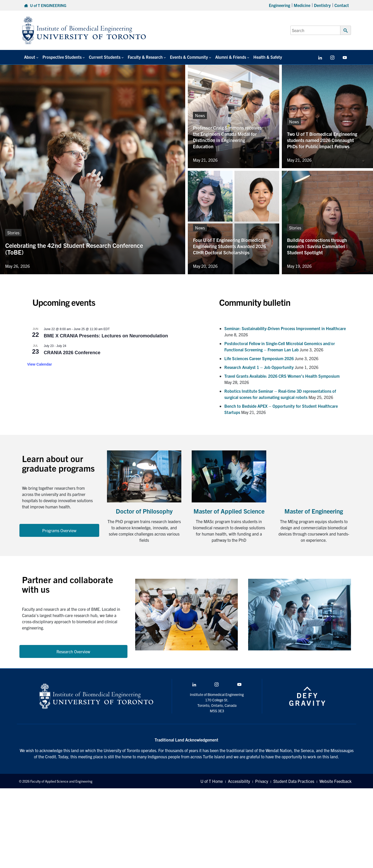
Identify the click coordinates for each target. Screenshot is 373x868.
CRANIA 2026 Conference (72, 353)
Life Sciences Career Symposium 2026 (259, 358)
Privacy (262, 781)
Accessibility (239, 781)
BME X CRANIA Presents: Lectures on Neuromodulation (106, 336)
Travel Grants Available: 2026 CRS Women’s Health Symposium (282, 376)
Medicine (302, 5)
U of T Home (212, 781)
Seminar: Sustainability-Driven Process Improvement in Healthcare (285, 328)
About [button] (30, 57)
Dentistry (322, 5)
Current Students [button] (105, 57)
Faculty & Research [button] (145, 57)
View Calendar (40, 364)
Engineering (279, 5)
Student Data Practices (294, 781)
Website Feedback (335, 781)
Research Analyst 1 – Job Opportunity (259, 367)
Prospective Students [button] (62, 57)
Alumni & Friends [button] (231, 57)
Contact (342, 5)
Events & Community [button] (189, 57)
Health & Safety (268, 57)
